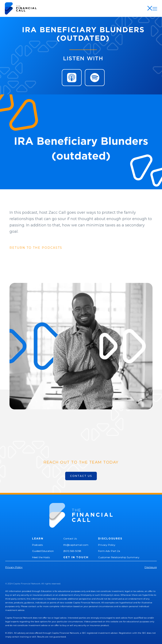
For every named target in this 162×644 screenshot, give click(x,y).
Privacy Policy (107, 545)
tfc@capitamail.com (76, 545)
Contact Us (70, 538)
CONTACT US (81, 476)
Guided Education (43, 551)
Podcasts (37, 545)
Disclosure (151, 567)
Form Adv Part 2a (109, 551)
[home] (21, 9)
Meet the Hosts (41, 557)
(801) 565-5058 (72, 551)
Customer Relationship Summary (119, 557)
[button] (155, 9)
